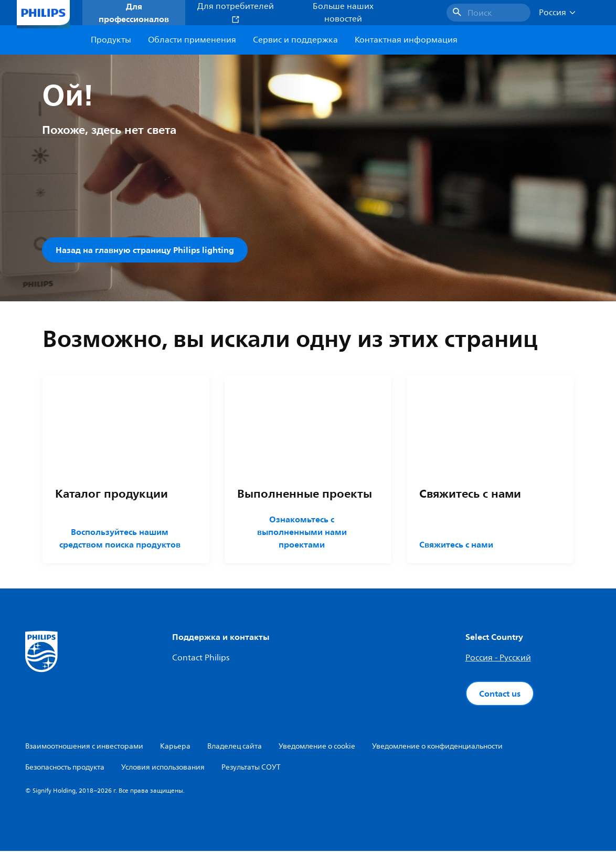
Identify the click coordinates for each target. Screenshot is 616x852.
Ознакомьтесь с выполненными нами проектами (301, 533)
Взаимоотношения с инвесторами (84, 747)
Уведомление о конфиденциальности (437, 747)
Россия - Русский (498, 659)
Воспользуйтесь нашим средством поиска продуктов (120, 539)
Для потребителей (236, 12)
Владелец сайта (235, 747)
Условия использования (163, 768)
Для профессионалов (134, 13)
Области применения (192, 40)
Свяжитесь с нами (456, 545)
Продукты (111, 40)
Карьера (175, 747)
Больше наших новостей (343, 13)
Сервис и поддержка (295, 40)
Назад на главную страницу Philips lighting (145, 250)
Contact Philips (201, 659)
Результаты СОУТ (251, 768)
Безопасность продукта (65, 768)
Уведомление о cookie (317, 747)
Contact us (500, 695)
